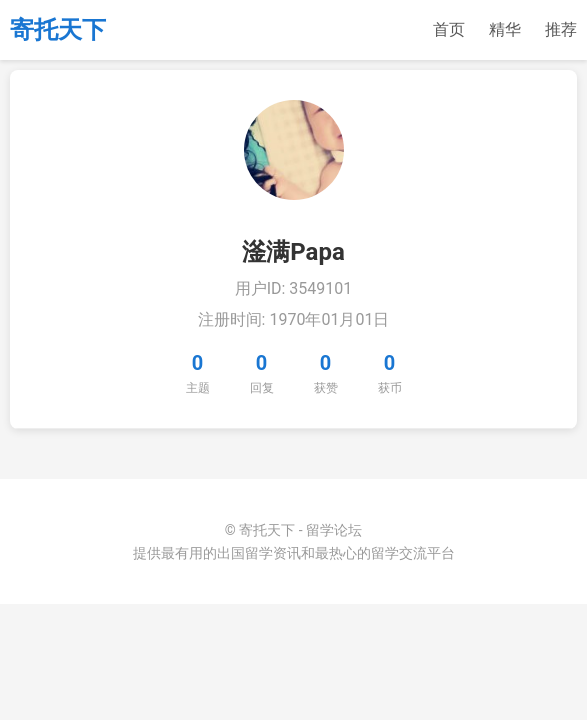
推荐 (561, 29)
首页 (449, 29)
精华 (505, 29)
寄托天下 (58, 30)
